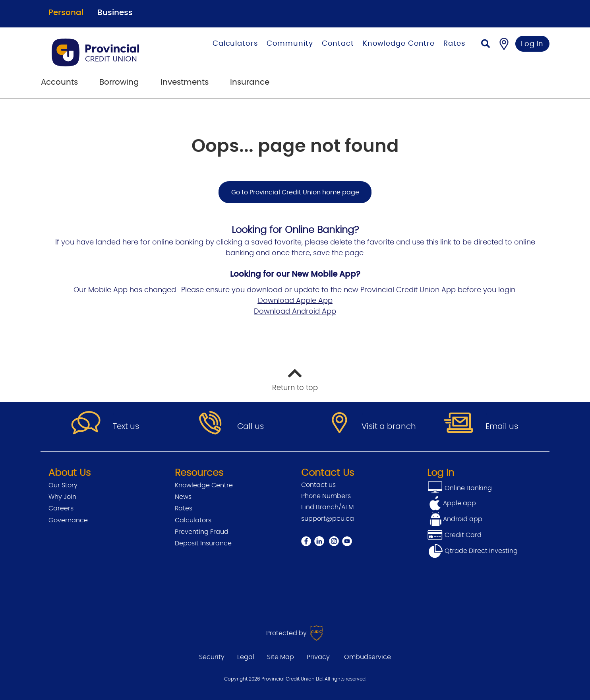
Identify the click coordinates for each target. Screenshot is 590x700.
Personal (66, 13)
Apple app (459, 503)
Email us (502, 427)
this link (439, 242)
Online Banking (467, 488)
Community (290, 44)
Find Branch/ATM (327, 507)
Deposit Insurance (203, 543)
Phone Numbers (326, 496)
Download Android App (295, 312)
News (183, 497)
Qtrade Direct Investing (472, 551)
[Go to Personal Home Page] (110, 52)
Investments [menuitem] (185, 82)
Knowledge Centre (399, 44)
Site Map (280, 657)
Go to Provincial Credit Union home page (295, 192)
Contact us (318, 485)
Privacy (318, 657)
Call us (251, 427)
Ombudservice (368, 657)
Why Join (62, 497)
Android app (463, 519)
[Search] (486, 45)
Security (212, 657)
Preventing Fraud (202, 532)
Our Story (63, 485)
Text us (126, 427)
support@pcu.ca (328, 519)
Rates (454, 44)
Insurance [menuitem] (250, 82)
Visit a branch (389, 427)
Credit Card (454, 535)
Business (115, 13)
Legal (246, 657)
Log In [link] (532, 44)
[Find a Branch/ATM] (504, 44)
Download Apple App (295, 301)
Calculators (235, 44)
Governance (68, 520)
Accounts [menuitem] (59, 82)
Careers (61, 508)
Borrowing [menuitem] (119, 82)
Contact (338, 44)
